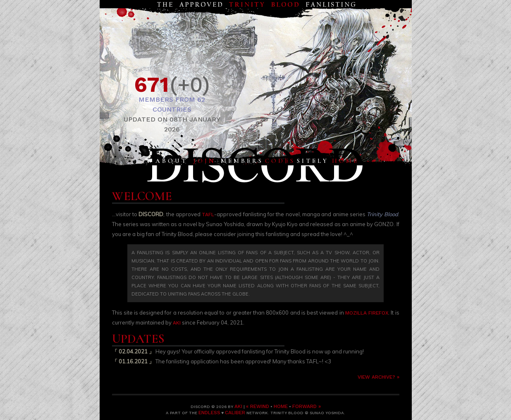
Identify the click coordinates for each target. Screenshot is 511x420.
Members (242, 161)
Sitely (313, 161)
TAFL (208, 215)
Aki (177, 323)
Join (204, 161)
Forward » (307, 406)
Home (345, 161)
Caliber (235, 413)
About (172, 161)
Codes (280, 161)
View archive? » (378, 377)
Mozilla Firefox (367, 313)
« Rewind (258, 406)
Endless (209, 413)
